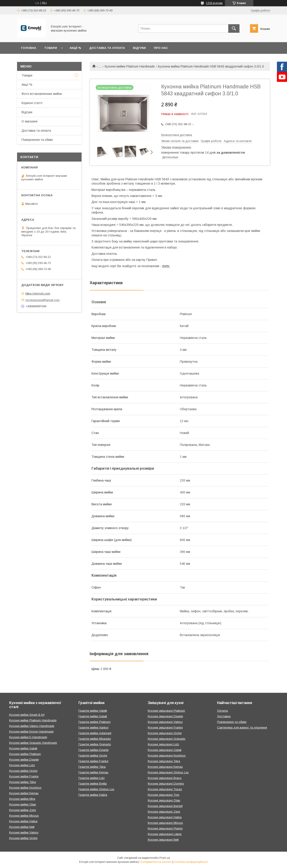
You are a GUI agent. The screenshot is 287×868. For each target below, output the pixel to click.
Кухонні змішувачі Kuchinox (167, 756)
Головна (29, 48)
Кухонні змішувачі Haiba (165, 817)
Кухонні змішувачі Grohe (165, 733)
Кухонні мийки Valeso (24, 832)
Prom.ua (165, 858)
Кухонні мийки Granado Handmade (33, 743)
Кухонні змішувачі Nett (163, 840)
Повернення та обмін (37, 140)
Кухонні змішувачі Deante (165, 716)
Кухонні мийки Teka (23, 782)
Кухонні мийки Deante (24, 760)
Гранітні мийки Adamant (95, 733)
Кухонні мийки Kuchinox (25, 788)
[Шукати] (234, 28)
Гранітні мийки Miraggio (95, 739)
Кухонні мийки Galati (23, 748)
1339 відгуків (214, 3)
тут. (166, 266)
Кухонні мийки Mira (22, 799)
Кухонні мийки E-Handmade (28, 737)
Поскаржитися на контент (156, 862)
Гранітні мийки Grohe (93, 756)
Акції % (75, 48)
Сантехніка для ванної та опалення (242, 727)
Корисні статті (32, 103)
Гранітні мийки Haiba (93, 795)
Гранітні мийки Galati (93, 716)
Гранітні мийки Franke (93, 761)
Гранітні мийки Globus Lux (96, 789)
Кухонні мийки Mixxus (24, 816)
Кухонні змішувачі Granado (167, 739)
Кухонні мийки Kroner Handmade (31, 732)
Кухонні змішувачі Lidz (163, 744)
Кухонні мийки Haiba (23, 821)
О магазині (29, 121)
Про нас (161, 48)
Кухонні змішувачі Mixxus (165, 823)
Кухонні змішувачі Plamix (165, 828)
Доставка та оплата (107, 48)
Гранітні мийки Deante (93, 750)
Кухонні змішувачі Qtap (164, 800)
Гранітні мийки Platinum (95, 722)
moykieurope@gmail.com (43, 300)
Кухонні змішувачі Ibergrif (165, 806)
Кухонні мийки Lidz (22, 765)
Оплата (222, 711)
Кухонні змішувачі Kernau (165, 767)
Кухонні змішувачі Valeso (165, 722)
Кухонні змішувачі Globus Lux (168, 772)
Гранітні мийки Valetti (93, 711)
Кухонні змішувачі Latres (165, 834)
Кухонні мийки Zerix (23, 810)
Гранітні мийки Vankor (93, 727)
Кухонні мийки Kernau (24, 793)
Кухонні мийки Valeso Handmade (32, 726)
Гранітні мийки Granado (95, 744)
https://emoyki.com (38, 293)
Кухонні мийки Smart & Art (27, 715)
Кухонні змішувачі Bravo (165, 778)
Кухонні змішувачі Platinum (166, 711)
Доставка (224, 716)
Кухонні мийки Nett (22, 827)
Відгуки (139, 48)
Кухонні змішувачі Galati (165, 750)
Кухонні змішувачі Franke (165, 727)
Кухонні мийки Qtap (23, 804)
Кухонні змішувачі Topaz (165, 789)
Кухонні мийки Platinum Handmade (130, 66)
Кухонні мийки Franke (24, 776)
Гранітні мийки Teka (92, 767)
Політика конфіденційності (191, 862)
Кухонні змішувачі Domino (166, 784)
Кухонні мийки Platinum (25, 754)
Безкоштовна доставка (177, 135)
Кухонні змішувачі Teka (164, 761)
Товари (51, 48)
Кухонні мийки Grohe (23, 771)
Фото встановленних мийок (42, 94)
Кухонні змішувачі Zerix (164, 812)
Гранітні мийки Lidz (92, 778)
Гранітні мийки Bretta (93, 784)
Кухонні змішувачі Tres (164, 795)
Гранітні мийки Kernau (93, 772)
